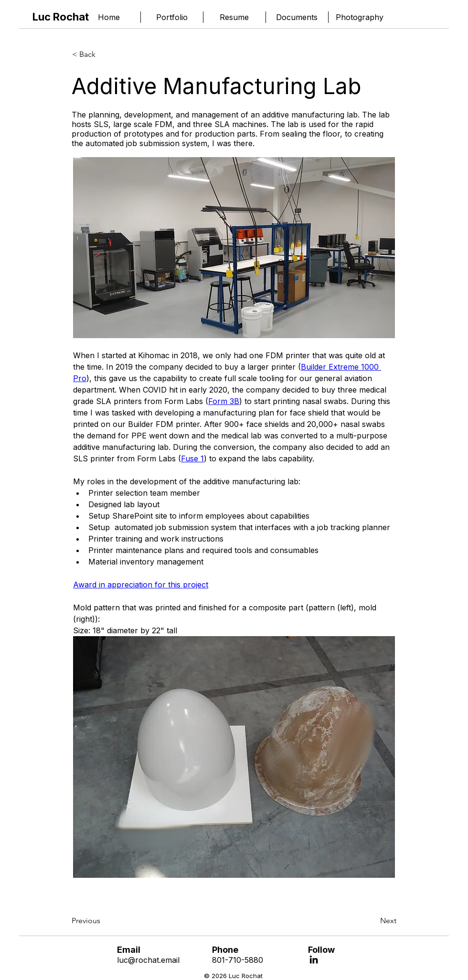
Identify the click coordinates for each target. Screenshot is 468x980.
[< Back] (104, 54)
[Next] (372, 921)
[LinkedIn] (314, 959)
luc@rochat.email (148, 960)
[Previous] (103, 921)
